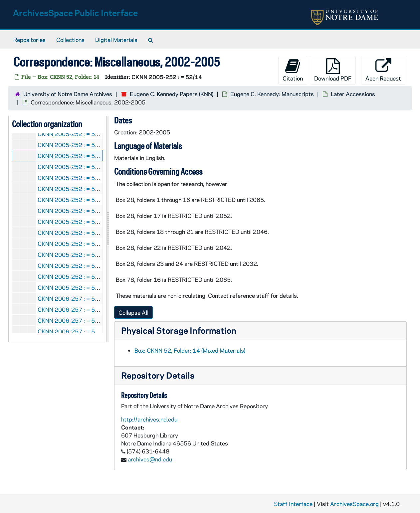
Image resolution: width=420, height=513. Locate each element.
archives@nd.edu (150, 459)
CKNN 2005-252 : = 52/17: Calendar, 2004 (94, 178)
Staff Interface (293, 504)
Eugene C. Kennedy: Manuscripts (272, 94)
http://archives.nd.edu (149, 419)
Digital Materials (116, 40)
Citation (293, 70)
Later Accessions (353, 94)
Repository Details (158, 375)
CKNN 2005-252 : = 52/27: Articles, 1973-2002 (101, 265)
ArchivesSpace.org (354, 504)
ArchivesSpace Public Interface (75, 12)
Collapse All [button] (133, 312)
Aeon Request (383, 70)
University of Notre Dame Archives (68, 94)
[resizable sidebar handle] (107, 229)
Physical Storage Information (179, 330)
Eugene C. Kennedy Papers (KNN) (172, 94)
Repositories (29, 40)
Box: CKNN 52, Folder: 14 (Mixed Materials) (190, 350)
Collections (70, 40)
